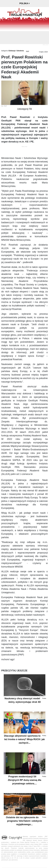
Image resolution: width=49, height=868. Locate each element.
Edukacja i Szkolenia (16, 51)
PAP (28, 51)
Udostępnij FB (24, 109)
